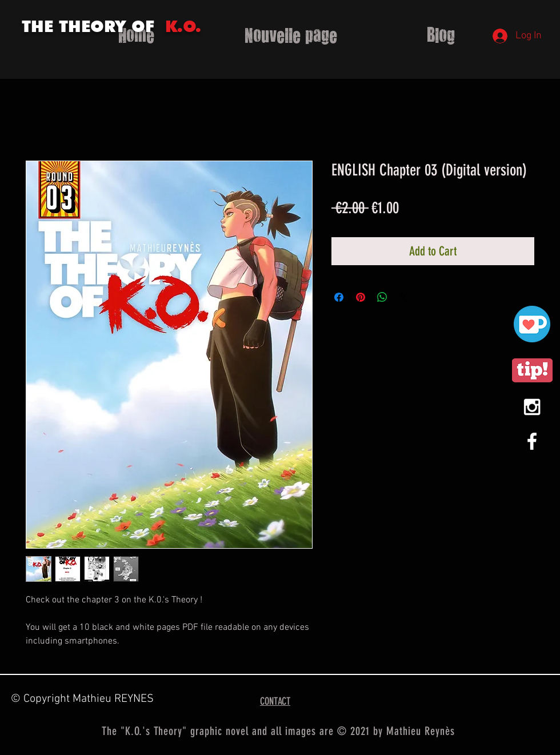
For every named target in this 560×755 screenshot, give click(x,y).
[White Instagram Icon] (532, 407)
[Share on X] (404, 297)
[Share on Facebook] (339, 297)
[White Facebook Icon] (532, 441)
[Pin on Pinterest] (361, 297)
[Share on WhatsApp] (382, 297)
